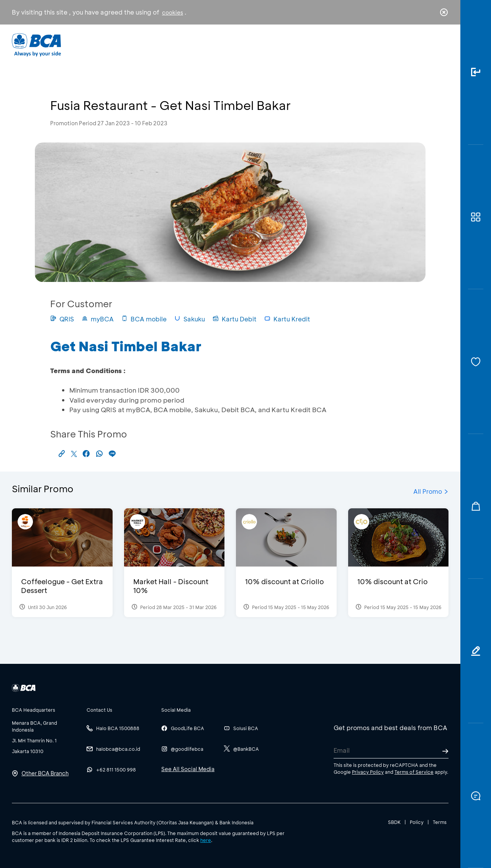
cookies (173, 12)
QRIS (62, 319)
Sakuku (190, 319)
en (442, 45)
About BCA (274, 44)
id (428, 45)
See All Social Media (188, 769)
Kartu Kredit (287, 319)
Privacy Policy (368, 772)
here (206, 840)
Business (220, 44)
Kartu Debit (235, 319)
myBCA (98, 319)
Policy (417, 822)
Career (326, 44)
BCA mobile (144, 319)
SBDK (394, 822)
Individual (169, 44)
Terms (440, 822)
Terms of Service (414, 772)
